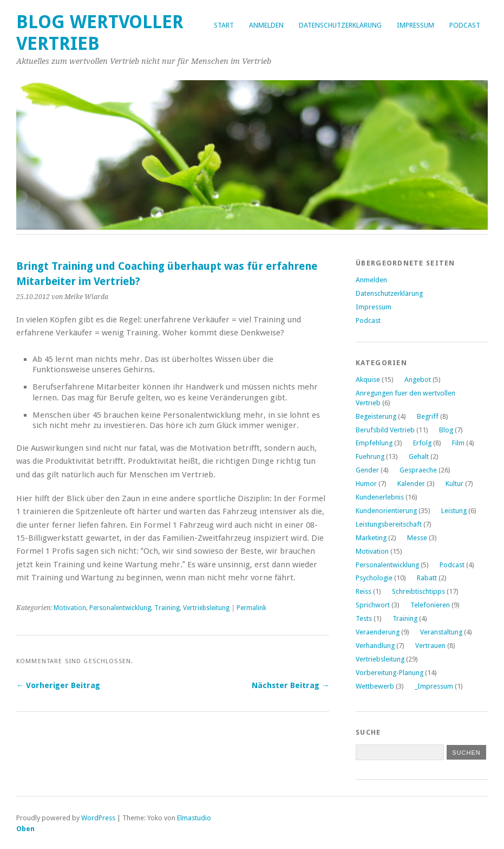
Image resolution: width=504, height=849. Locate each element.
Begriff (428, 416)
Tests (364, 618)
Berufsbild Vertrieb (385, 430)
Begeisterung (376, 416)
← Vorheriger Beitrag (58, 685)
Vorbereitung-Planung (390, 673)
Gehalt (419, 456)
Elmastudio (194, 818)
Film (458, 443)
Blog (446, 430)
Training (167, 608)
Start (224, 25)
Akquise (368, 380)
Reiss (364, 591)
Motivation (70, 608)
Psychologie (374, 578)
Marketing (371, 538)
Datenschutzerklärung (340, 25)
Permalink (251, 608)
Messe (417, 538)
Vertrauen (430, 646)
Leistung (454, 511)
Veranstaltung (441, 632)
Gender (367, 470)
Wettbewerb (375, 686)
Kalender (411, 484)
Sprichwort (373, 605)
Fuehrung (370, 456)
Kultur (454, 484)
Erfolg (422, 443)
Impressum (415, 25)
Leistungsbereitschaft (389, 524)
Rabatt (427, 578)
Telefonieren (430, 605)
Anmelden (266, 25)
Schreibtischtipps (418, 591)
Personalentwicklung (120, 608)
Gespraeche (418, 470)
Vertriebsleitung (206, 608)
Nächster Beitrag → (290, 685)
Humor (366, 484)
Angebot (418, 380)
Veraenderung (378, 632)
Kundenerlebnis (380, 497)
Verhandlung (375, 646)
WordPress (98, 818)
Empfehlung (374, 443)
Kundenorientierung (386, 511)
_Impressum (434, 686)
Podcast (465, 25)
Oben (25, 829)
